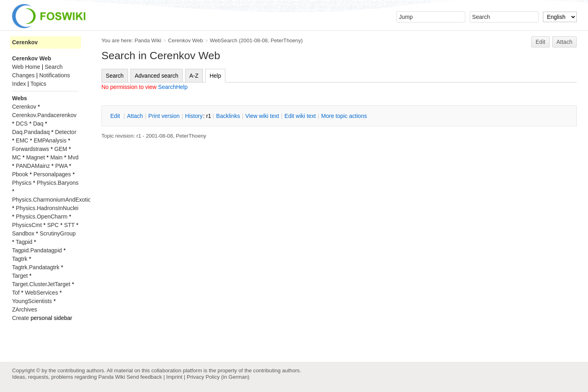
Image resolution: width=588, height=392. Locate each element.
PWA (61, 166)
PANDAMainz (33, 166)
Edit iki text (300, 116)
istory (194, 116)
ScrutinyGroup (58, 233)
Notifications (54, 75)
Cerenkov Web (186, 40)
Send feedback (144, 377)
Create (21, 318)
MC (17, 157)
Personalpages (52, 174)
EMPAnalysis (50, 140)
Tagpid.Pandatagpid (37, 250)
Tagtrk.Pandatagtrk (36, 267)
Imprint (174, 377)
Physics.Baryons (57, 183)
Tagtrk (20, 259)
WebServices (41, 293)
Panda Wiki (148, 40)
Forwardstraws (31, 149)
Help (216, 76)
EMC (22, 140)
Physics (22, 183)
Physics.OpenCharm (41, 217)
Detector (66, 132)
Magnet (36, 157)
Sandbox (23, 233)
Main (56, 157)
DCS (22, 124)
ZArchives (25, 309)
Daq (38, 124)
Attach (565, 42)
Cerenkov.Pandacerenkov (44, 115)
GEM (61, 149)
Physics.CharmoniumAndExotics (53, 200)
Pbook (20, 174)
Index (19, 84)
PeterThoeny (286, 40)
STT (69, 225)
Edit (541, 42)
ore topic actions (344, 116)
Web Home (26, 67)
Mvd (73, 157)
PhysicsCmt (27, 225)
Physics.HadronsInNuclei (47, 208)
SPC (53, 225)
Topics (38, 84)
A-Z (194, 76)
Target (20, 276)
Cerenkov (25, 42)
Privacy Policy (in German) (218, 377)
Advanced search (157, 76)
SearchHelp (173, 87)
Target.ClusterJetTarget (41, 284)
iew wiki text (262, 116)
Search (115, 76)
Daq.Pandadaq (31, 132)
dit (116, 116)
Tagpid (24, 242)
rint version (164, 116)
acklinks (228, 116)
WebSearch (224, 40)
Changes (23, 75)
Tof (16, 293)
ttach (135, 116)
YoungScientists (32, 301)
